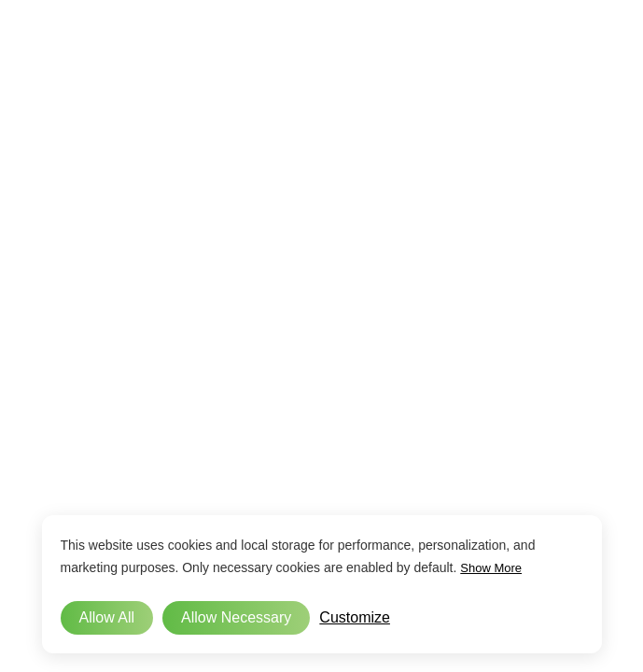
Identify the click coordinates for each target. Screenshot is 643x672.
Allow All (107, 617)
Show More (491, 568)
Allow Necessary (236, 617)
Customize (355, 617)
